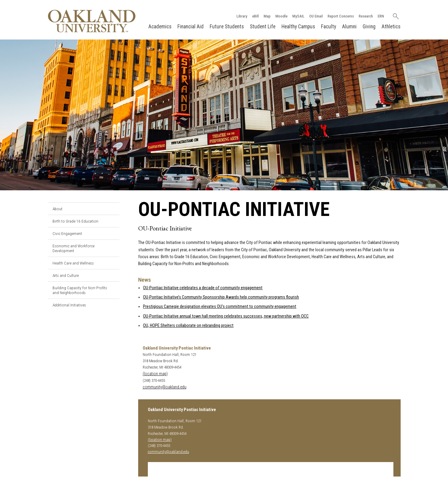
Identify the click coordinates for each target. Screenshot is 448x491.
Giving (369, 27)
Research (366, 16)
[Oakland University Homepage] (92, 21)
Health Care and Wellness (73, 263)
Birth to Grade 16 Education (75, 221)
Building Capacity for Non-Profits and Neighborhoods (80, 290)
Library (242, 16)
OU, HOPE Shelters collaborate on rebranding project (188, 326)
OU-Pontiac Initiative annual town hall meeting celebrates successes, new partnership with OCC (226, 316)
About (57, 209)
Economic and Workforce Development (73, 248)
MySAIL (298, 16)
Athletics (391, 27)
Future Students (227, 27)
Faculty (329, 27)
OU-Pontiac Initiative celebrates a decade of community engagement (203, 288)
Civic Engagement (67, 233)
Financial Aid (191, 27)
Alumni (349, 27)
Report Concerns (341, 16)
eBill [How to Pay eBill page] (256, 16)
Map (267, 16)
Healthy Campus (298, 27)
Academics (160, 27)
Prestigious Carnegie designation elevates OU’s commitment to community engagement (220, 307)
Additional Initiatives (69, 305)
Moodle (281, 16)
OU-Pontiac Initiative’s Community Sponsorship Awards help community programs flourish (221, 297)
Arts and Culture (66, 275)
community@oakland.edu (165, 387)
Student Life (263, 27)
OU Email (316, 16)
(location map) (155, 374)
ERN (381, 16)
